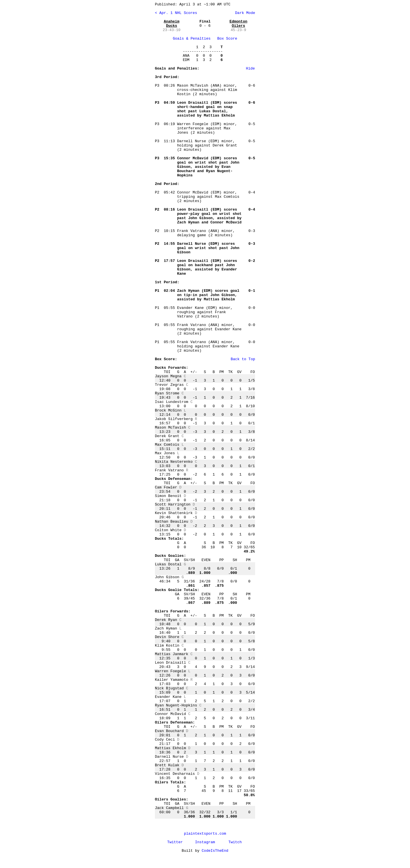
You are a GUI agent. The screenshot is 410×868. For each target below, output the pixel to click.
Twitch (235, 842)
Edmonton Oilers (238, 24)
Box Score (227, 39)
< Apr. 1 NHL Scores (176, 13)
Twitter (175, 842)
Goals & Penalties (192, 39)
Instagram (205, 842)
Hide (250, 69)
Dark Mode (244, 13)
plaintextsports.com (205, 834)
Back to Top (243, 359)
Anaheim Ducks (172, 24)
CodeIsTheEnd (215, 851)
